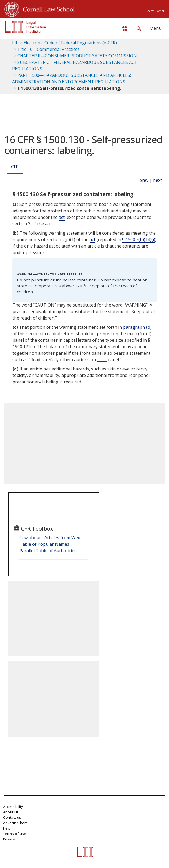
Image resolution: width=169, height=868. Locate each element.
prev (144, 180)
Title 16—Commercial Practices (49, 49)
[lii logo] (25, 27)
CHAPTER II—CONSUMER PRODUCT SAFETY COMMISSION (77, 56)
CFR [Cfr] (15, 167)
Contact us (12, 817)
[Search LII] (139, 28)
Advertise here (15, 823)
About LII (10, 812)
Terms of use (14, 834)
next (158, 180)
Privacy (9, 839)
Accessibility (13, 807)
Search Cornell (155, 11)
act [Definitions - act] (62, 217)
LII (15, 43)
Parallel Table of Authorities (48, 551)
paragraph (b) (137, 327)
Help (7, 828)
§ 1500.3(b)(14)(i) (139, 239)
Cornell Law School (47, 8)
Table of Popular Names (44, 544)
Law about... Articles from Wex (50, 538)
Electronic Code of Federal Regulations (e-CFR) (70, 43)
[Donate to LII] (125, 28)
